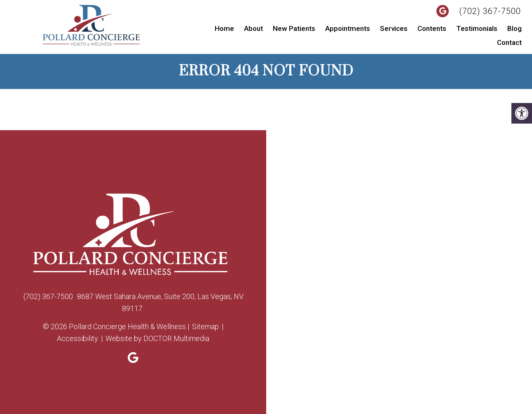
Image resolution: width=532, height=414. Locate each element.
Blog (514, 28)
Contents (432, 28)
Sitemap (205, 326)
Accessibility (77, 338)
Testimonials (477, 28)
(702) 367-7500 (490, 11)
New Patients (294, 28)
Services (394, 28)
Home (224, 28)
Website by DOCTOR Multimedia (157, 338)
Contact (509, 42)
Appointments (348, 28)
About (253, 28)
